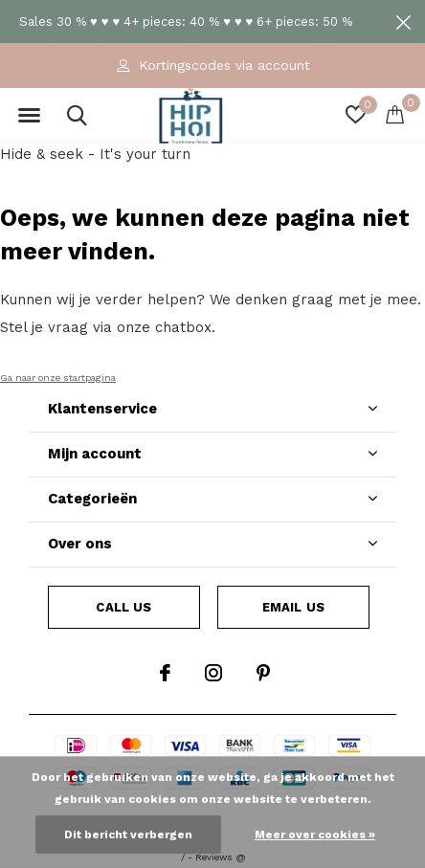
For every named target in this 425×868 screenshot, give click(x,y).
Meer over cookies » (315, 835)
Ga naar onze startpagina (58, 378)
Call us (123, 607)
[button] (29, 116)
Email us (293, 607)
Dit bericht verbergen (128, 835)
